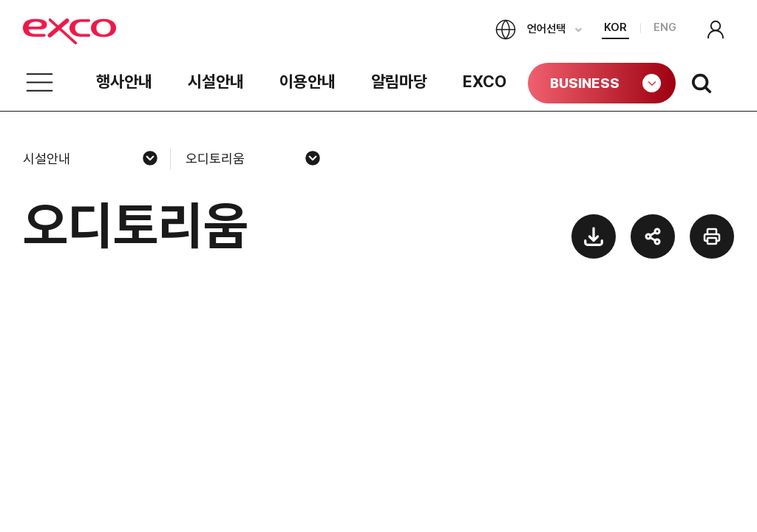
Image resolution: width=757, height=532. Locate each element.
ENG (665, 27)
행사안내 (124, 81)
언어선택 (530, 30)
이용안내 (308, 81)
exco (97, 31)
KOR (615, 27)
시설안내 (216, 81)
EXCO (485, 81)
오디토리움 (215, 158)
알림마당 (399, 81)
